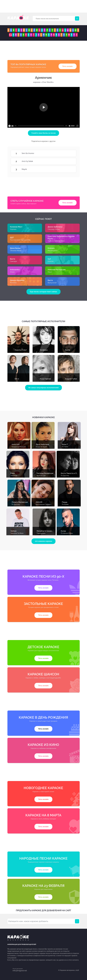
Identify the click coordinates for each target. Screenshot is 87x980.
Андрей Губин (71, 379)
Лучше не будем (41, 447)
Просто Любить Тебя (56, 241)
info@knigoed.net (20, 971)
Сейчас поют (43, 219)
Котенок (13, 283)
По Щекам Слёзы (67, 533)
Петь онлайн (68, 66)
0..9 (10, 35)
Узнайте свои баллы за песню (43, 133)
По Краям (65, 504)
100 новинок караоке (43, 541)
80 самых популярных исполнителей (44, 388)
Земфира (44, 350)
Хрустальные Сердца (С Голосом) (47, 504)
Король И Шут (21, 350)
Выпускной (52, 283)
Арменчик (44, 78)
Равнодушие (41, 533)
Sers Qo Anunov (70, 153)
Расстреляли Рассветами (20, 240)
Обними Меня (16, 251)
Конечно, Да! (41, 476)
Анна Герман (45, 379)
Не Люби (65, 447)
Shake (12, 272)
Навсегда (14, 476)
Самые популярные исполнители (43, 321)
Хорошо (13, 229)
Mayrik (70, 169)
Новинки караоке (43, 417)
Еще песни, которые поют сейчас (43, 292)
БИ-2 (17, 379)
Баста (68, 350)
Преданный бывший (19, 447)
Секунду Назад (54, 229)
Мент (50, 272)
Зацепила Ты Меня (17, 533)
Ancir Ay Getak (70, 161)
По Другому (65, 476)
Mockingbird (53, 251)
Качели (51, 261)
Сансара (13, 261)
